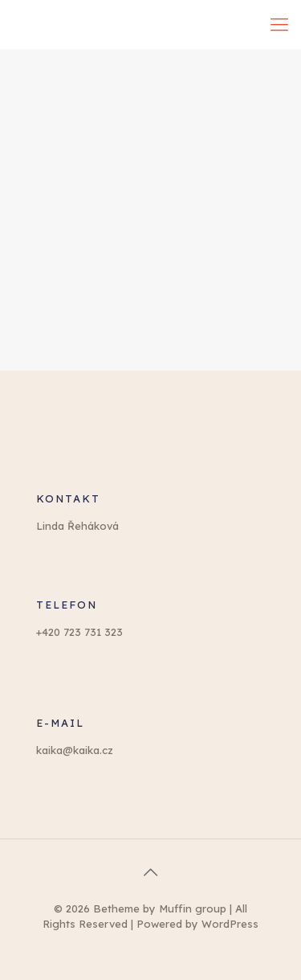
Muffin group (193, 908)
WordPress (230, 924)
